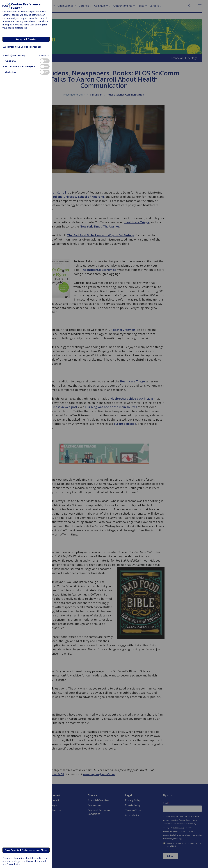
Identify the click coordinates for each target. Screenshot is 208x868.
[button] (13, 55)
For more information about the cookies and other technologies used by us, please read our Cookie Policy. (25, 861)
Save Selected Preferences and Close (26, 850)
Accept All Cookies (26, 39)
